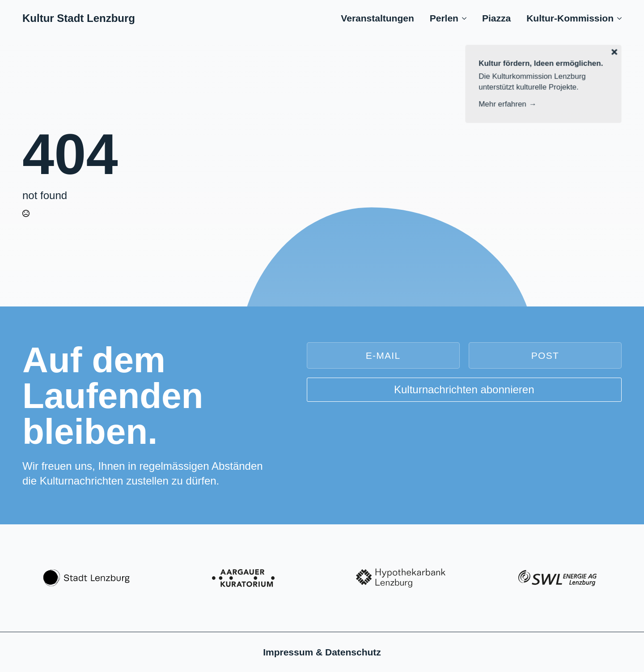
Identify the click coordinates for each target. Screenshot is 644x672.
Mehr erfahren (503, 104)
